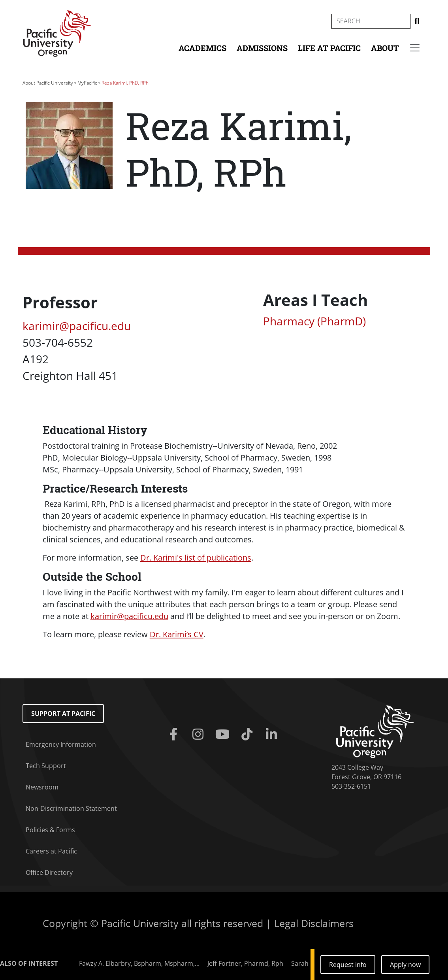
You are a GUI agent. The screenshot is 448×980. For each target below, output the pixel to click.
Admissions (262, 48)
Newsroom (42, 787)
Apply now (405, 965)
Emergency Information (61, 744)
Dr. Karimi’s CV (177, 634)
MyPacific (87, 83)
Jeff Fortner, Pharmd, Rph (245, 963)
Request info (348, 965)
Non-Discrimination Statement (71, 808)
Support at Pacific (63, 714)
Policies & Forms (50, 830)
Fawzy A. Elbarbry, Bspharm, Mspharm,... (139, 963)
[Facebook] (175, 735)
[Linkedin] (273, 735)
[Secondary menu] (415, 48)
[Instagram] (200, 735)
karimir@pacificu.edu (77, 326)
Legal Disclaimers (314, 923)
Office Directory (49, 872)
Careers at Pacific (51, 851)
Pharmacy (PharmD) (314, 321)
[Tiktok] (248, 735)
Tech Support (46, 766)
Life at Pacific (329, 48)
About (385, 48)
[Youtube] (224, 735)
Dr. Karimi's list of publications (196, 558)
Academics (202, 48)
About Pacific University (48, 83)
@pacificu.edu (129, 616)
